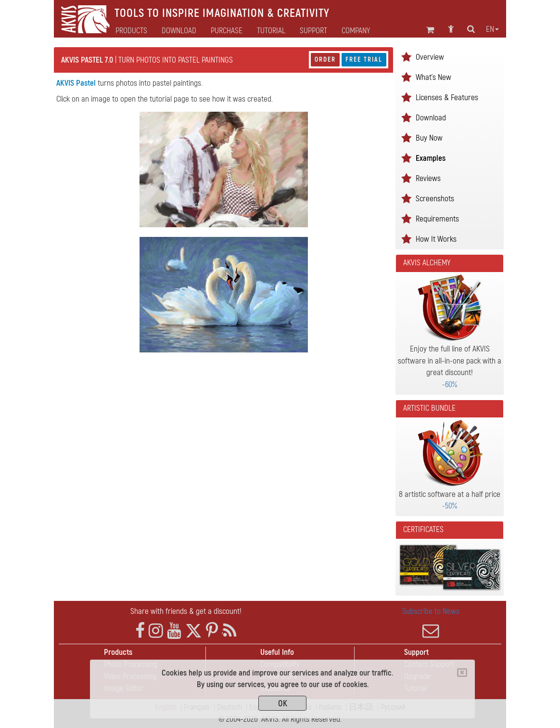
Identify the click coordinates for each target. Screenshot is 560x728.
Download (179, 31)
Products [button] (131, 31)
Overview (430, 57)
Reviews (428, 178)
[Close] (462, 673)
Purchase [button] (227, 31)
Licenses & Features (447, 97)
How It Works (436, 239)
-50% (450, 506)
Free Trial (364, 59)
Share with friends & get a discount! (186, 611)
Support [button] (313, 31)
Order (325, 59)
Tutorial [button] (271, 31)
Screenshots (435, 199)
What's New (433, 77)
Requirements (437, 219)
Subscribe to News (431, 623)
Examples (431, 158)
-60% (450, 384)
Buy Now (429, 138)
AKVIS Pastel (76, 83)
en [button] (492, 29)
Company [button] (356, 31)
